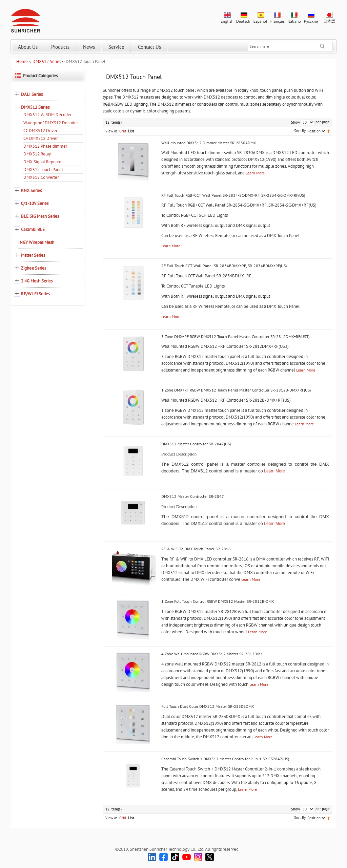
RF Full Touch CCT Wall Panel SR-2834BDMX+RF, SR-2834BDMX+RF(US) (224, 266)
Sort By (300, 131)
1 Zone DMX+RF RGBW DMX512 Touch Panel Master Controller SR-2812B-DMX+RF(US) (236, 390)
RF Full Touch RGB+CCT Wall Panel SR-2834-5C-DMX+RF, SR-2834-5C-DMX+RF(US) (233, 195)
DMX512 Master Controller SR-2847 (193, 496)
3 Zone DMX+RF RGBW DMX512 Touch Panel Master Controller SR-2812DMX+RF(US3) (235, 336)
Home (22, 61)
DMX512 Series (47, 61)
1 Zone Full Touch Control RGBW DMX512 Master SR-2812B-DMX (218, 601)
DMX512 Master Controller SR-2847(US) (196, 444)
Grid (123, 131)
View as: (112, 131)
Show (295, 122)
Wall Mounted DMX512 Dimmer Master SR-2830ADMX (209, 143)
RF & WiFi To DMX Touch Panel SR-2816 (196, 549)
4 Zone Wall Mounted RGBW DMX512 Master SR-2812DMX (212, 654)
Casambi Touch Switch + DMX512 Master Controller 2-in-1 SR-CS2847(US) (225, 759)
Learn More (255, 173)
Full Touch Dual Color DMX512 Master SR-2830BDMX (208, 706)
